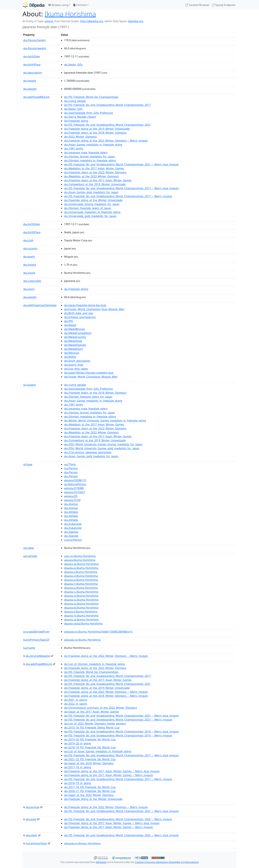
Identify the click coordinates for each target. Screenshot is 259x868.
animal (49, 21)
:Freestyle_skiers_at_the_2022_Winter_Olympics (95, 172)
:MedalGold (73, 341)
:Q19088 (74, 488)
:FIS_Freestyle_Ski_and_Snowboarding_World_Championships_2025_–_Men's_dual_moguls (121, 835)
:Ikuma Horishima (80, 556)
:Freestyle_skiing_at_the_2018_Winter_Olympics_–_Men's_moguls (106, 696)
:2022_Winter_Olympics (80, 137)
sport (29, 289)
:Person (71, 468)
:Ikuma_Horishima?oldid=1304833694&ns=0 (98, 632)
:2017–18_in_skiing (78, 767)
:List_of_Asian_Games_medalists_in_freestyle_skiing (98, 751)
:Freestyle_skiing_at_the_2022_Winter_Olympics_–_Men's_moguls (106, 141)
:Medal (70, 325)
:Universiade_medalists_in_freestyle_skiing (92, 212)
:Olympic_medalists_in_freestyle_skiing (90, 160)
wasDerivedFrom (36, 632)
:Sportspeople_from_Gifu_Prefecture (88, 113)
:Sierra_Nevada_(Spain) (80, 117)
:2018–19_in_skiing (78, 783)
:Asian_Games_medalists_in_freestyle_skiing (93, 145)
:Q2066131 (75, 480)
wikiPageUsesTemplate (40, 305)
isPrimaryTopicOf (36, 640)
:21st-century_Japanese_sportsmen (88, 452)
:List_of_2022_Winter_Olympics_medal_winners (95, 724)
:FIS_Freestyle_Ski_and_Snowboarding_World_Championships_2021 (107, 125)
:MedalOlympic (75, 345)
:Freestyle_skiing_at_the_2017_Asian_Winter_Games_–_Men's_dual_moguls (112, 771)
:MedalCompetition (78, 333)
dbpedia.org (136, 21)
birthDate (31, 56)
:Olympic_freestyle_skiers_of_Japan (88, 208)
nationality (32, 281)
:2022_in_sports (76, 704)
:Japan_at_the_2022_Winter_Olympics (89, 795)
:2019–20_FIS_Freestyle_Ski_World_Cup (90, 739)
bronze (33, 807)
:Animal (71, 504)
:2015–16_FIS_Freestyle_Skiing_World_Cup (92, 728)
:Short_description (77, 361)
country (30, 248)
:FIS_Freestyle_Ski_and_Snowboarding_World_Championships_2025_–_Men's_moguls (118, 819)
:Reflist (70, 357)
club (28, 240)
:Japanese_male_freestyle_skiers (86, 153)
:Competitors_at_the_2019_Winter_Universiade (95, 184)
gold (31, 819)
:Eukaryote (73, 524)
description (33, 73)
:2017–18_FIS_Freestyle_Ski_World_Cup (90, 787)
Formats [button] (80, 5)
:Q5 (71, 496)
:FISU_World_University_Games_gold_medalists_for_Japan (102, 448)
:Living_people (75, 101)
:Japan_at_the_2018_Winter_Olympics (89, 763)
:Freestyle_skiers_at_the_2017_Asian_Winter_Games (98, 180)
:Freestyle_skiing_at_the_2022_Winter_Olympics (95, 668)
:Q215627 (75, 492)
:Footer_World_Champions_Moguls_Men (91, 377)
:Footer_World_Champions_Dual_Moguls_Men (94, 309)
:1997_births (74, 149)
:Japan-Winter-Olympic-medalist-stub (89, 373)
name (29, 273)
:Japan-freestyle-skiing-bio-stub (85, 305)
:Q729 (72, 500)
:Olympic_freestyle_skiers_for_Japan (88, 397)
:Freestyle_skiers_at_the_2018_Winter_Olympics (95, 133)
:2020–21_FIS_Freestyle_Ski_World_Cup (90, 791)
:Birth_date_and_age (79, 313)
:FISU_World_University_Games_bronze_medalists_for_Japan (103, 444)
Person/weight (35, 48)
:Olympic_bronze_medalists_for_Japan (90, 156)
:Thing (70, 464)
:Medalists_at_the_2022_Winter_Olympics (91, 176)
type (28, 464)
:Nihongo (72, 353)
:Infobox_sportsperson (80, 317)
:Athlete (71, 512)
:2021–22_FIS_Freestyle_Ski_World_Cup (90, 759)
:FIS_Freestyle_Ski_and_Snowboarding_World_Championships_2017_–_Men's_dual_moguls (121, 188)
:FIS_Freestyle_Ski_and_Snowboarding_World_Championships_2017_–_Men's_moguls (118, 196)
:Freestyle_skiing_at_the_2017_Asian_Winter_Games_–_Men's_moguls (109, 775)
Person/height (34, 40)
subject (30, 385)
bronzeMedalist (38, 656)
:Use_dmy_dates (76, 369)
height (30, 81)
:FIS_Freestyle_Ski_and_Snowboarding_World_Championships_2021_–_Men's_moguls (118, 720)
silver (31, 835)
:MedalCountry (75, 337)
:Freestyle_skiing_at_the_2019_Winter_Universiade (97, 129)
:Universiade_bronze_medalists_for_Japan (92, 204)
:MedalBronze (74, 329)
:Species (71, 532)
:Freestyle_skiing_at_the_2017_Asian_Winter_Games (98, 680)
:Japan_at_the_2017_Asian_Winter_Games (91, 712)
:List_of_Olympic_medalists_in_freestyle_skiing (94, 664)
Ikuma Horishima (70, 14)
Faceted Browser (197, 5)
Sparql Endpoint (224, 5)
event (29, 257)
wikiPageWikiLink (36, 97)
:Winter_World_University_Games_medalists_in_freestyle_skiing (105, 421)
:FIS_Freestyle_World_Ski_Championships (91, 97)
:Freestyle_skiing (76, 121)
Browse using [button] (58, 5)
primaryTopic (36, 843)
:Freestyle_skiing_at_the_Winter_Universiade (93, 200)
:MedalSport (74, 349)
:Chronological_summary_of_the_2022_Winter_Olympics (101, 708)
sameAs (30, 556)
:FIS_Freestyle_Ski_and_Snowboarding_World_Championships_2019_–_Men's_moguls (118, 735)
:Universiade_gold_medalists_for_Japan (90, 216)
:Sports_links (74, 365)
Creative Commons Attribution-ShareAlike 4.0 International (167, 862)
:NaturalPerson (75, 484)
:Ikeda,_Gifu (73, 65)
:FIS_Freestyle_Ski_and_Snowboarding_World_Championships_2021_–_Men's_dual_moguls (121, 164)
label (29, 548)
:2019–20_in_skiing (78, 743)
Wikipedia (101, 862)
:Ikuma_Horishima (82, 640)
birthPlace (32, 65)
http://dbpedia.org (92, 21)
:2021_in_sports (76, 700)
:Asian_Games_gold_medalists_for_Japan (91, 192)
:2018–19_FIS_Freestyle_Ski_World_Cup (90, 747)
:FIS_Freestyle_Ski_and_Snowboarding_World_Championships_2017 (107, 105)
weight (30, 89)
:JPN (68, 321)
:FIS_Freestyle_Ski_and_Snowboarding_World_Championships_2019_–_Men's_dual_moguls (121, 732)
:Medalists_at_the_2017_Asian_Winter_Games (94, 168)
